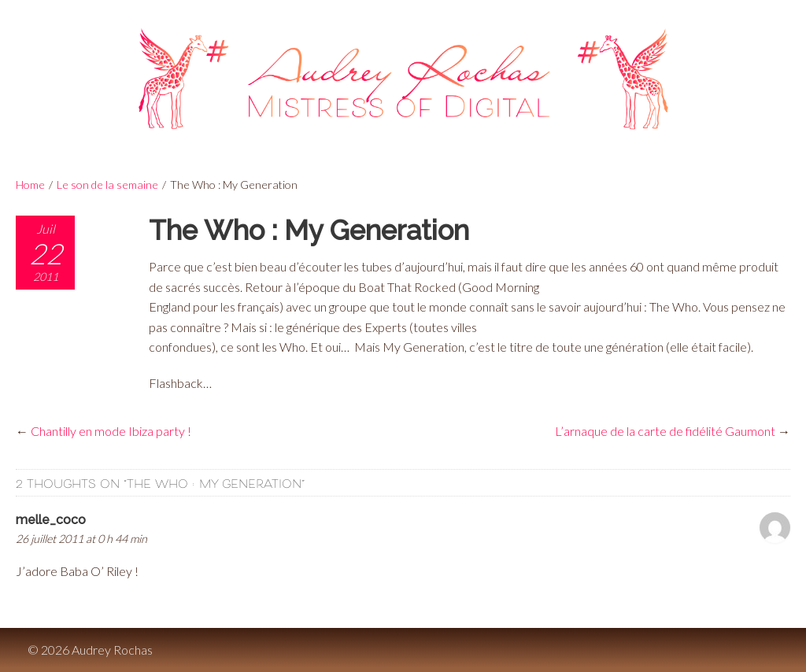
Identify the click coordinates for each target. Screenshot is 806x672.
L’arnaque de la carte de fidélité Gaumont (665, 431)
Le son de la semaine (107, 185)
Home (30, 185)
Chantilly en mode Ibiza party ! (111, 431)
